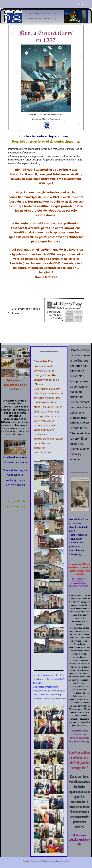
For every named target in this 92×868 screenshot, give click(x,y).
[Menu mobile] (82, 4)
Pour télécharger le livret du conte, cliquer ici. (46, 141)
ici (64, 699)
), (60, 695)
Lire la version (19, 309)
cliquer (16, 313)
